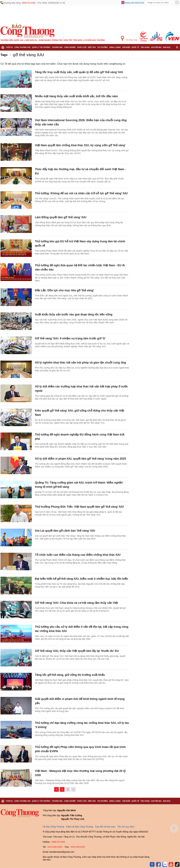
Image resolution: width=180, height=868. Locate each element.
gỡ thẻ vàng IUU (28, 55)
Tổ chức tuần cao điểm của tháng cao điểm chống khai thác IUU (78, 555)
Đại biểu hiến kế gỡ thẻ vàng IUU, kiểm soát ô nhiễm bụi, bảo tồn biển (81, 579)
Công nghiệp (70, 47)
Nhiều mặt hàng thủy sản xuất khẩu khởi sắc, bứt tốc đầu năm (76, 96)
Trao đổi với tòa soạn (105, 827)
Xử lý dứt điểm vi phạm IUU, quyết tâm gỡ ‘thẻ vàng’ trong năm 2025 (80, 459)
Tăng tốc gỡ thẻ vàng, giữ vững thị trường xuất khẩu (70, 675)
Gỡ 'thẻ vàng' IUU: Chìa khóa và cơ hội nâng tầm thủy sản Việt (76, 603)
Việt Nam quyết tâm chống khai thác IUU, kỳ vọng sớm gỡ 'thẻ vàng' (80, 145)
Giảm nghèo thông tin (50, 40)
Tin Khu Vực (129, 38)
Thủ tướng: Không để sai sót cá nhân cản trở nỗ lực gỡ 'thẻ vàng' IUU (81, 193)
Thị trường (102, 47)
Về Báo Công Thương (53, 827)
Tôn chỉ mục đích (126, 827)
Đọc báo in (31, 40)
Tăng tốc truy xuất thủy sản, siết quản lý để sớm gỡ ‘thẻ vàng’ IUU (79, 72)
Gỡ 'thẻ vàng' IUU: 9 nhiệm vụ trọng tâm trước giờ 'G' (70, 338)
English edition (134, 3)
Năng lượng (115, 47)
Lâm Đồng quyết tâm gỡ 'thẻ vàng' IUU (61, 217)
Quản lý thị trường (41, 47)
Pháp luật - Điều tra (86, 47)
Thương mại (57, 47)
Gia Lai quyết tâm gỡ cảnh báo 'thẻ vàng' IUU (65, 531)
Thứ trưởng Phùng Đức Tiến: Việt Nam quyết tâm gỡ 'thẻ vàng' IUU (79, 507)
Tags (4, 55)
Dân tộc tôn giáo (73, 40)
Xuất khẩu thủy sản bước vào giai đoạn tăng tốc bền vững (74, 314)
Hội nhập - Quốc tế (131, 47)
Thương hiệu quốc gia (12, 40)
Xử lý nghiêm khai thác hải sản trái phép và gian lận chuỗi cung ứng (80, 363)
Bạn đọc (167, 47)
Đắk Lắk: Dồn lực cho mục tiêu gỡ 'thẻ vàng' (64, 290)
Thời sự (9, 47)
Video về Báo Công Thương (80, 827)
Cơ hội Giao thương (95, 40)
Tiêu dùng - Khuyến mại (151, 47)
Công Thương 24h (22, 47)
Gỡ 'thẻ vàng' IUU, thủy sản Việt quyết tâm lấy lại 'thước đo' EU (77, 651)
